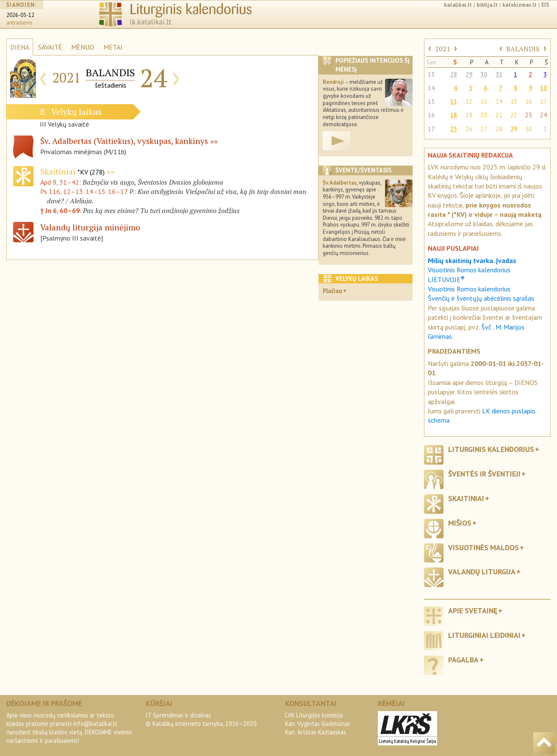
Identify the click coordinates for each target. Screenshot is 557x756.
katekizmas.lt (520, 5)
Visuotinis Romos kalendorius (469, 289)
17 (543, 101)
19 (469, 115)
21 (499, 115)
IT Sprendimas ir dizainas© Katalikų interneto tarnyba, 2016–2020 (201, 719)
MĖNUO (83, 47)
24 (543, 115)
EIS (545, 5)
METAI (113, 47)
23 (529, 115)
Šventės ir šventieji (484, 474)
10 (543, 88)
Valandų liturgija (482, 572)
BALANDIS (523, 49)
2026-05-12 (20, 15)
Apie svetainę (473, 611)
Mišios (460, 523)
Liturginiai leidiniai (484, 635)
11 (454, 101)
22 (514, 115)
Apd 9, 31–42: (61, 182)
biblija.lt (487, 5)
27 (484, 129)
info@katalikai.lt (95, 724)
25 (454, 129)
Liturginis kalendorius (491, 449)
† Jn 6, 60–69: (62, 210)
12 (469, 101)
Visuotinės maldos (484, 547)
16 (529, 101)
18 (454, 115)
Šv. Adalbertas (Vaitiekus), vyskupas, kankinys (124, 141)
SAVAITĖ (50, 47)
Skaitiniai (72, 171)
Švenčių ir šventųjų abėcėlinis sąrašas (481, 298)
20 (484, 115)
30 (484, 74)
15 (431, 101)
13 (431, 74)
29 (469, 74)
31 (499, 74)
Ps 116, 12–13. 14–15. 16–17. (84, 191)
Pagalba (463, 660)
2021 (443, 49)
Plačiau (333, 291)
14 (431, 88)
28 (454, 74)
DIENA (20, 47)
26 (469, 129)
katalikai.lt (458, 5)
